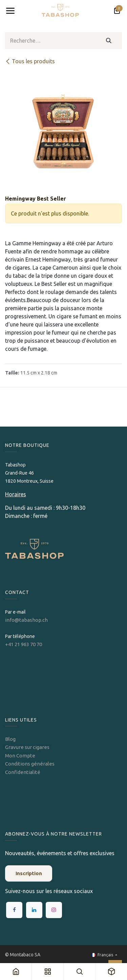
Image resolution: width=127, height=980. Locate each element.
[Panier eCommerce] (117, 11)
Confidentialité (23, 772)
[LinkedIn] (34, 910)
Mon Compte (20, 756)
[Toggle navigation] (10, 11)
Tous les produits (30, 61)
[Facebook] (14, 910)
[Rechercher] (109, 41)
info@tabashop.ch (27, 620)
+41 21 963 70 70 (24, 644)
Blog (10, 739)
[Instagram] (54, 910)
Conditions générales (30, 764)
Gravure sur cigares (27, 747)
